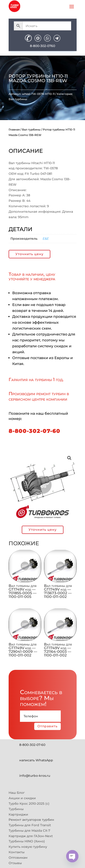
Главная (14, 129)
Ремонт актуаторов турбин (31, 820)
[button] (69, 458)
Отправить (47, 726)
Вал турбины (18, 99)
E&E (46, 239)
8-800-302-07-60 (34, 431)
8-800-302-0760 (42, 46)
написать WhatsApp (36, 760)
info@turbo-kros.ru (35, 776)
